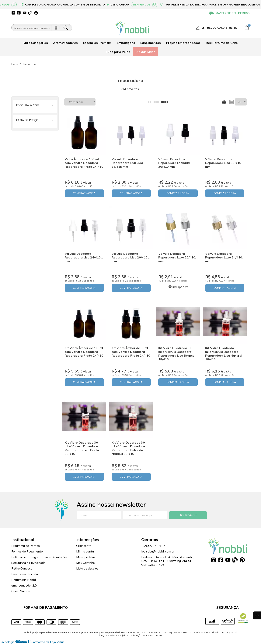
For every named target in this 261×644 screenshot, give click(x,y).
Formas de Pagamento (27, 551)
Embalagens (126, 43)
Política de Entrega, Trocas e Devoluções (39, 557)
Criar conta (84, 546)
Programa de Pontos (26, 546)
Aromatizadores (65, 43)
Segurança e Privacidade (28, 563)
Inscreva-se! (188, 515)
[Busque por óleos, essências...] (32, 28)
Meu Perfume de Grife (222, 43)
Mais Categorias (36, 43)
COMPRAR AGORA (84, 193)
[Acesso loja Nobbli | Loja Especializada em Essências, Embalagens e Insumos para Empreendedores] (216, 28)
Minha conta (85, 551)
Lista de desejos (87, 568)
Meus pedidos (86, 557)
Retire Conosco (22, 568)
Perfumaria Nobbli (24, 580)
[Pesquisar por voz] (56, 28)
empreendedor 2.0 (24, 585)
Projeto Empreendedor (183, 43)
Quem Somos (21, 591)
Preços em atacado (25, 574)
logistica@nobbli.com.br (158, 551)
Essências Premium (97, 43)
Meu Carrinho (85, 563)
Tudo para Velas (118, 52)
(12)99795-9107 (153, 546)
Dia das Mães (145, 52)
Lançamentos (151, 43)
